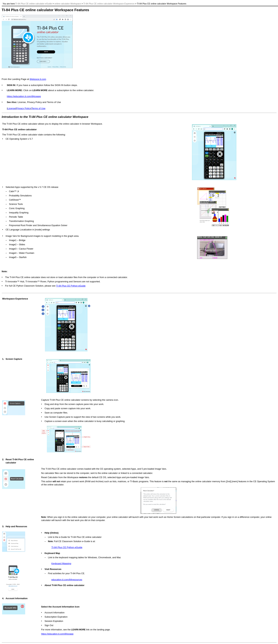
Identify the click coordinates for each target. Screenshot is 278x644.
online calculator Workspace (68, 4)
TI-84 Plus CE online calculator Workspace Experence (109, 4)
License (12, 108)
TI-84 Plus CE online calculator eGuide (34, 4)
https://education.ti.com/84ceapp (24, 96)
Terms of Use (39, 108)
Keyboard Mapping (61, 563)
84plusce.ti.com (38, 79)
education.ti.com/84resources (67, 580)
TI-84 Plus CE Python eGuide (71, 286)
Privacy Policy (23, 108)
